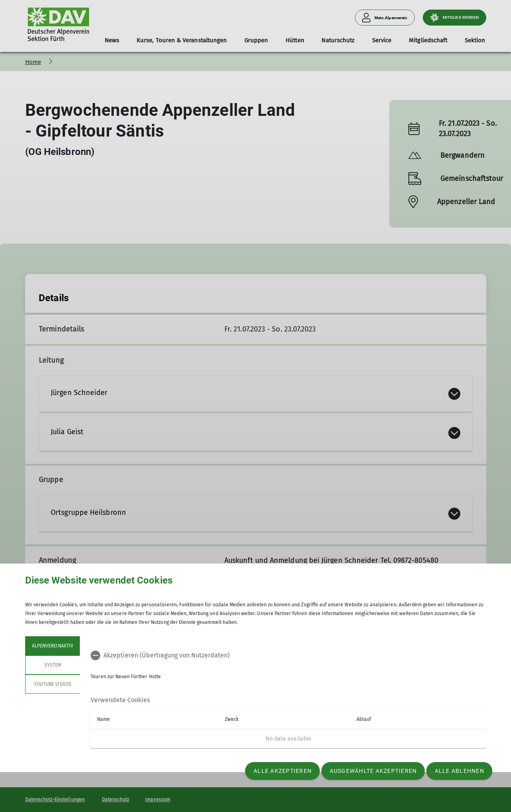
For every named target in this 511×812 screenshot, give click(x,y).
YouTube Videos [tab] (53, 684)
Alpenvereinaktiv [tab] (53, 646)
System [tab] (52, 665)
